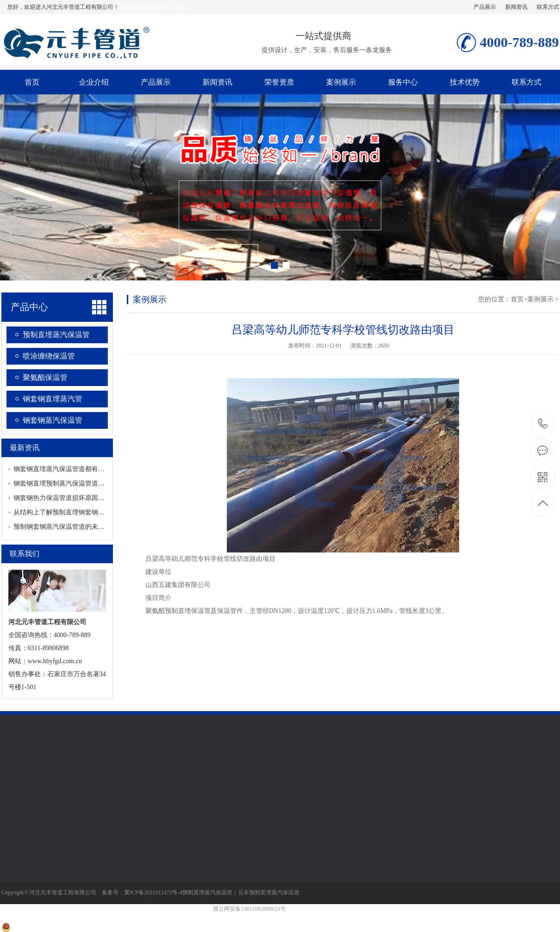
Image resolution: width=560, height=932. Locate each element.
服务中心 (403, 82)
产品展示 (485, 7)
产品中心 (29, 307)
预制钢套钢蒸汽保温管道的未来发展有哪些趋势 (82, 527)
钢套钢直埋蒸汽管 (53, 399)
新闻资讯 (516, 7)
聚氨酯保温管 (45, 377)
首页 (32, 82)
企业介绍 (94, 82)
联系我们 (25, 554)
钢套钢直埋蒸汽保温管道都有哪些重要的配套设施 (85, 469)
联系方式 (548, 7)
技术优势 (465, 82)
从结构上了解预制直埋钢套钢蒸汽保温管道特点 (82, 512)
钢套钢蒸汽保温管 (53, 420)
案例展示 (341, 82)
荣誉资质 (279, 82)
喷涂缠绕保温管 (49, 356)
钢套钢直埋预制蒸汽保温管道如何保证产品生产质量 (88, 483)
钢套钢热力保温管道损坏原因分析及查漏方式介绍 (85, 498)
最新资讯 (25, 448)
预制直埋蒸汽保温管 (56, 335)
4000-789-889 (543, 424)
